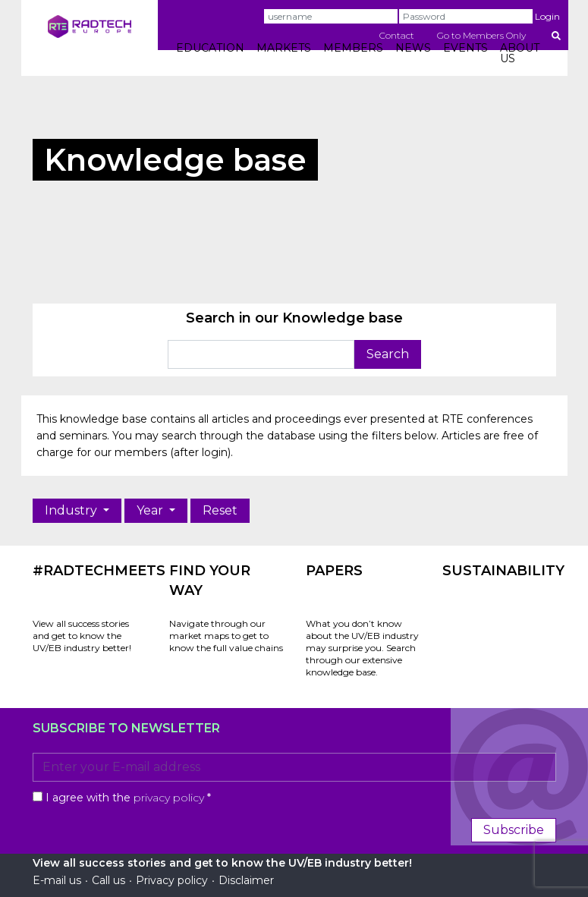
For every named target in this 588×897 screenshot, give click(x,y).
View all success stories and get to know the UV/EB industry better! (82, 636)
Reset (220, 510)
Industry (72, 510)
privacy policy (169, 798)
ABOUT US (520, 53)
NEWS (413, 48)
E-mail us (57, 880)
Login (547, 16)
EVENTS (465, 48)
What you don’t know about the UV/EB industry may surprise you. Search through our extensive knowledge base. (362, 648)
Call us (108, 880)
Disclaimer (246, 880)
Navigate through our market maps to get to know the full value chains (226, 636)
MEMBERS (353, 48)
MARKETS (284, 48)
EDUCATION (210, 48)
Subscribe (514, 830)
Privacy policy (172, 880)
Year (151, 510)
